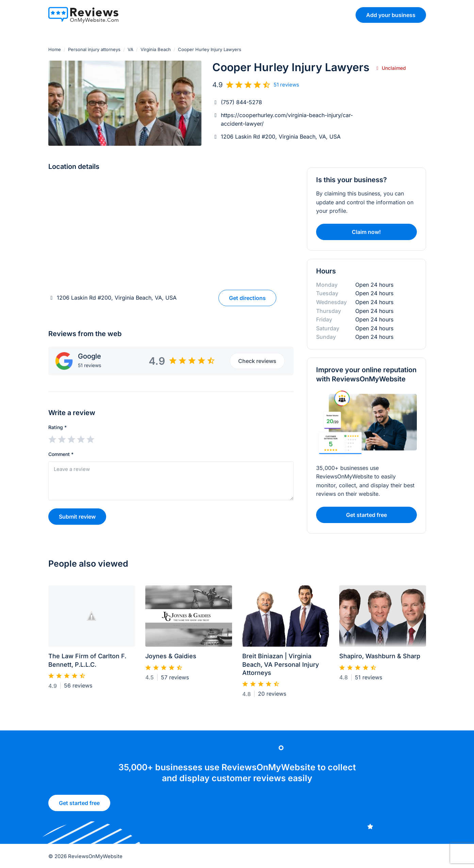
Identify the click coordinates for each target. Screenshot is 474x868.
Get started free (366, 518)
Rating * (58, 427)
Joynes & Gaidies (171, 659)
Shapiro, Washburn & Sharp (380, 659)
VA (130, 49)
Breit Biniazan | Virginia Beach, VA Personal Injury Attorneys (281, 667)
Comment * (61, 454)
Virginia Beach (156, 49)
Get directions (247, 298)
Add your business (391, 15)
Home (55, 49)
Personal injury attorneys (94, 49)
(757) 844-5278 (241, 102)
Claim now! (366, 232)
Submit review (77, 517)
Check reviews (257, 361)
